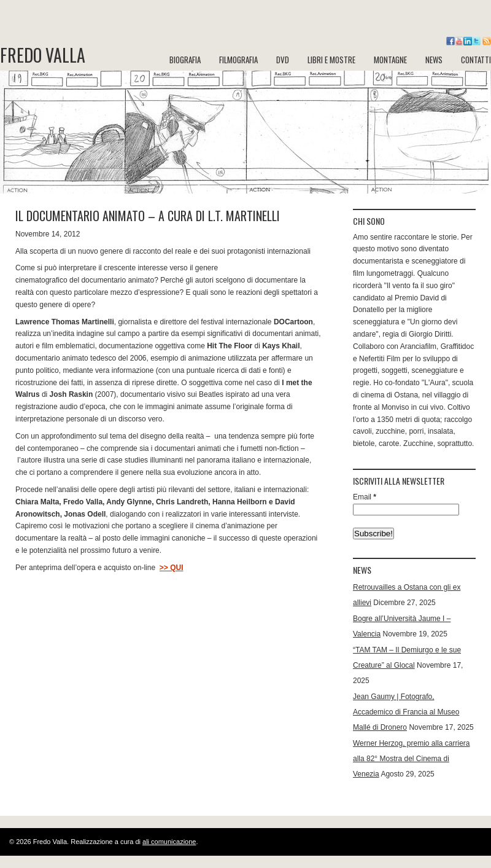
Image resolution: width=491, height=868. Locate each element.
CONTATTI (476, 60)
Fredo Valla (43, 55)
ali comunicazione (169, 842)
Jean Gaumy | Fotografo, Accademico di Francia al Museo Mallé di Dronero (406, 712)
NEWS (434, 60)
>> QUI (172, 568)
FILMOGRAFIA (238, 60)
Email (365, 497)
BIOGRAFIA (185, 60)
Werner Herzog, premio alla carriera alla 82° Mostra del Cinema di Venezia (412, 759)
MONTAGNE (390, 60)
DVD (283, 60)
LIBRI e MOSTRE (331, 60)
